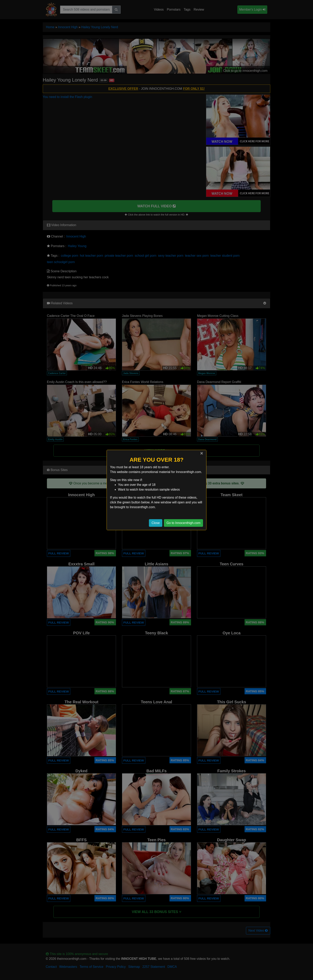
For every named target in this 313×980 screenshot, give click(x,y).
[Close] (202, 453)
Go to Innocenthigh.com (183, 523)
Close (156, 523)
